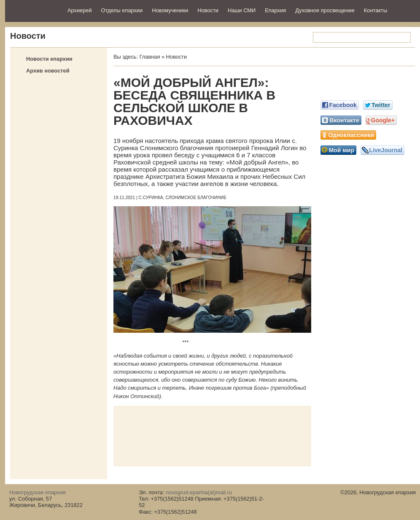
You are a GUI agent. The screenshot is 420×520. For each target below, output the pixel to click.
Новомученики (170, 10)
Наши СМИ (242, 10)
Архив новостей (48, 71)
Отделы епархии (122, 10)
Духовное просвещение (325, 10)
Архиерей (80, 10)
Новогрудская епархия (34, 10)
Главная (150, 57)
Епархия (275, 10)
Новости (208, 10)
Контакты (376, 10)
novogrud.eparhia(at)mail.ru (199, 492)
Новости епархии (49, 59)
